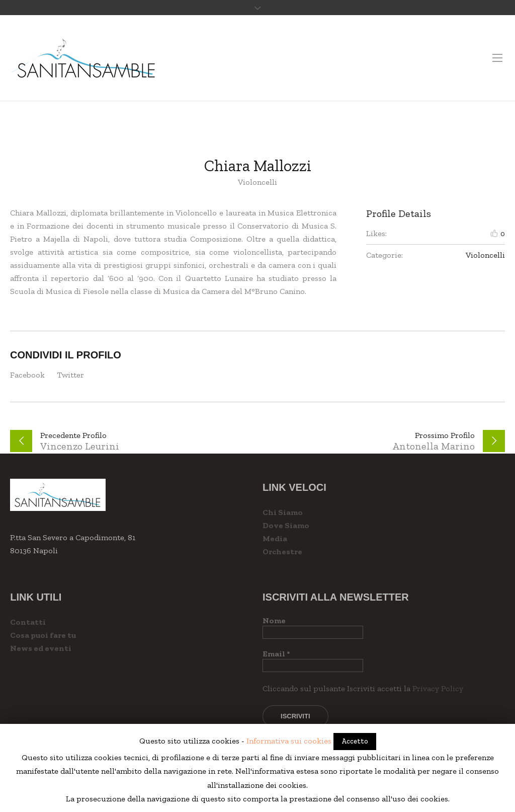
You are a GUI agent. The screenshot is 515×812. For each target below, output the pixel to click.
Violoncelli (485, 255)
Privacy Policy (438, 688)
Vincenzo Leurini (80, 446)
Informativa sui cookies (289, 741)
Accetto (355, 741)
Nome (274, 620)
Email (276, 654)
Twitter (70, 375)
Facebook (27, 375)
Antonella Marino (434, 446)
